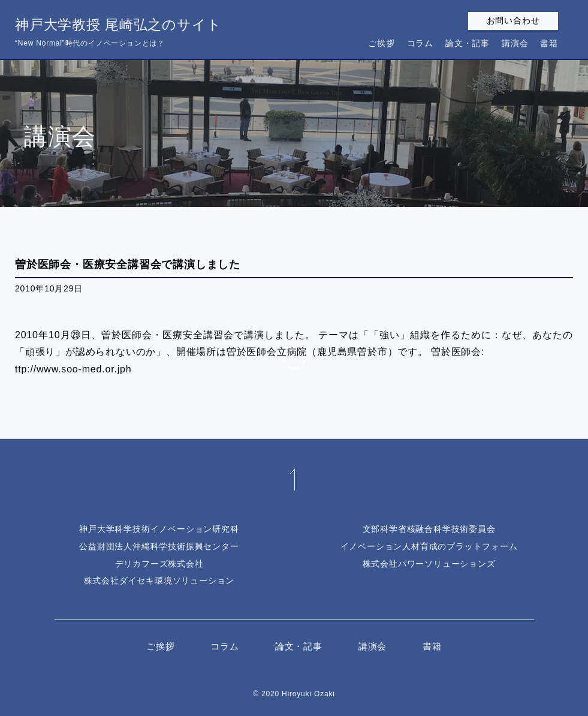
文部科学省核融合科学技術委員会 (429, 529)
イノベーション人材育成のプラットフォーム (429, 546)
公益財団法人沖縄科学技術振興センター (159, 546)
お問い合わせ (513, 20)
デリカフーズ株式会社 (159, 564)
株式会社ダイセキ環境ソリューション (159, 580)
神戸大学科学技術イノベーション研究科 (159, 529)
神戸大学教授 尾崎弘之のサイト (118, 34)
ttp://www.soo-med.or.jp (70, 369)
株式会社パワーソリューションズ (429, 564)
